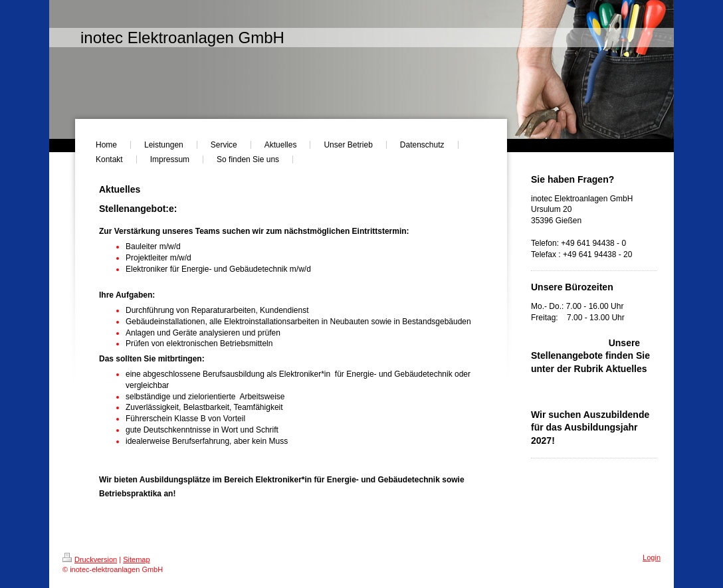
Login (652, 557)
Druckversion (90, 559)
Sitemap (136, 559)
